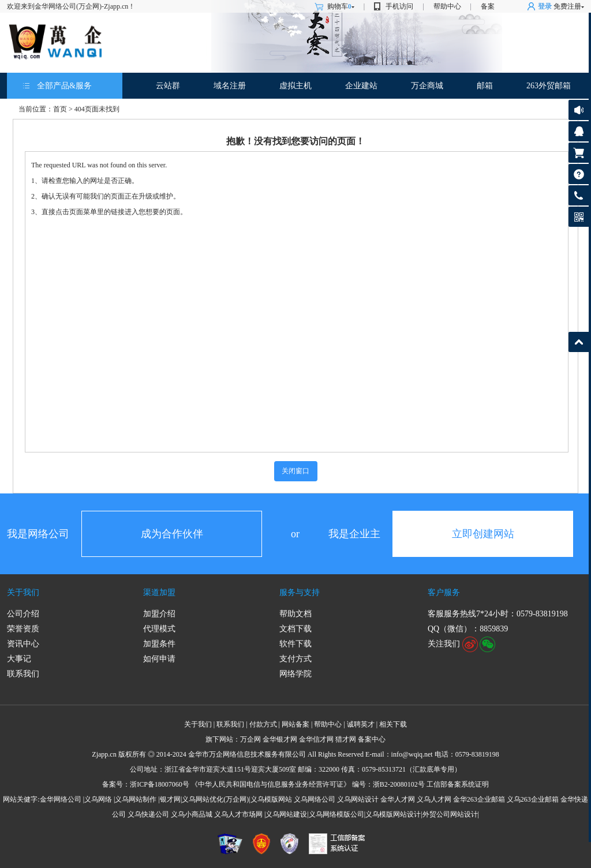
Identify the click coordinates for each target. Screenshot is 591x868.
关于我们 (23, 592)
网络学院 (295, 674)
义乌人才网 (434, 799)
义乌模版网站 (271, 799)
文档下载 (295, 629)
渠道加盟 (159, 592)
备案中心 (372, 739)
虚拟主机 (295, 86)
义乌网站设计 (358, 799)
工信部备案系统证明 (458, 784)
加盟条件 (159, 644)
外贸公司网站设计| (451, 814)
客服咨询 (579, 131)
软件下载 (295, 644)
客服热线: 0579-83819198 (579, 198)
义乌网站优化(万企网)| (216, 799)
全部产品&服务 (64, 86)
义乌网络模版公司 (336, 814)
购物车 (341, 6)
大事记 (19, 659)
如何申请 (159, 659)
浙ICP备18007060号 (160, 784)
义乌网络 (98, 799)
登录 (545, 6)
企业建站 (361, 86)
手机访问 (399, 6)
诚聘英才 (361, 724)
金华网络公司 (61, 799)
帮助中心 (447, 6)
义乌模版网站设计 (393, 814)
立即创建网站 (483, 534)
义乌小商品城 (192, 814)
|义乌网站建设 (286, 814)
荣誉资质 (23, 629)
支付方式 (295, 659)
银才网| (171, 799)
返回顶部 (579, 342)
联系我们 (23, 674)
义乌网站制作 (136, 799)
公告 (579, 110)
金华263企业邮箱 (479, 799)
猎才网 (346, 739)
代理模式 (159, 629)
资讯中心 (23, 644)
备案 (488, 6)
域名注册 (230, 86)
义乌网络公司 (315, 799)
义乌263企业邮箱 (533, 799)
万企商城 (427, 86)
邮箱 (485, 86)
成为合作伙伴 (172, 534)
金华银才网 (280, 739)
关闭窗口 (295, 471)
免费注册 (567, 6)
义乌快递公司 (148, 814)
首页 (60, 109)
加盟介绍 (159, 614)
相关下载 (393, 724)
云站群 (168, 86)
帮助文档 (295, 614)
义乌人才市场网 (238, 814)
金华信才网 (316, 739)
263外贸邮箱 (549, 86)
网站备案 (295, 724)
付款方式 (263, 724)
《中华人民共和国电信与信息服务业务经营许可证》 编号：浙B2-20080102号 (308, 784)
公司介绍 (23, 614)
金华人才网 (398, 799)
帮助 (579, 174)
